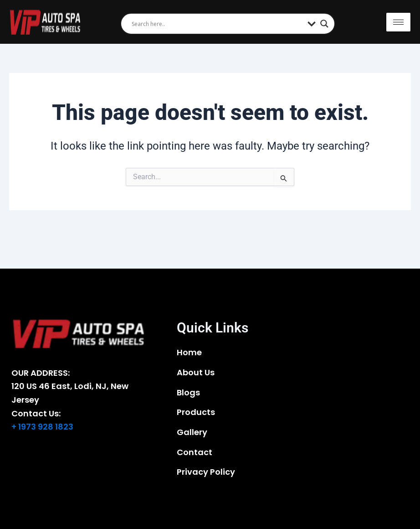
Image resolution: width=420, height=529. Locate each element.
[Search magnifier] (324, 24)
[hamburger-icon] (398, 22)
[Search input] (218, 24)
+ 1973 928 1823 (42, 427)
